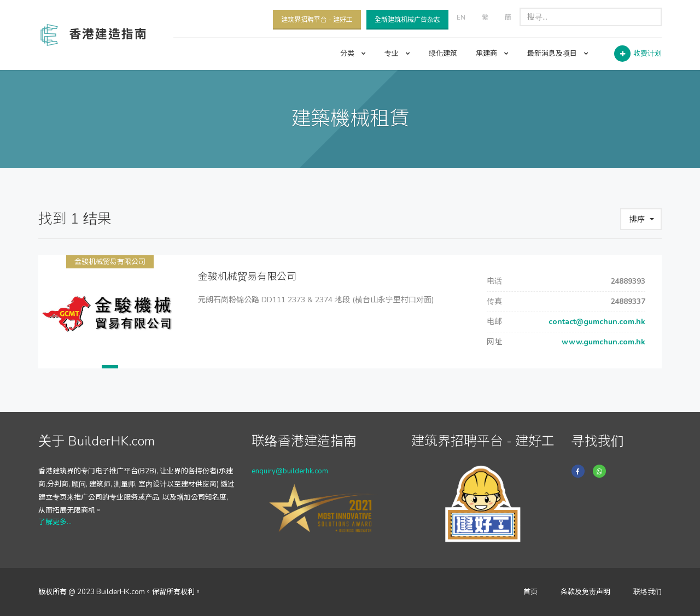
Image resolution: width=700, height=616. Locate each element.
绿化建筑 (443, 54)
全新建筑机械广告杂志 (407, 20)
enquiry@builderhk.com (290, 471)
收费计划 (647, 54)
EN (461, 17)
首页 (530, 592)
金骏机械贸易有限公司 (110, 262)
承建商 (492, 54)
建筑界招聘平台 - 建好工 (317, 20)
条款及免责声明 (585, 592)
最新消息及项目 (558, 54)
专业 (397, 54)
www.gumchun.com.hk (602, 342)
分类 (353, 54)
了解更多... (55, 522)
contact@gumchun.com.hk (596, 322)
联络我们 (647, 592)
